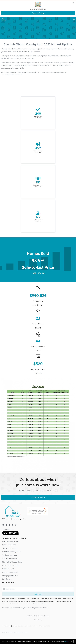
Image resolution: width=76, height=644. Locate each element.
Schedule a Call (8, 569)
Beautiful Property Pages (12, 552)
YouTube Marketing (10, 555)
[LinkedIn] (6, 525)
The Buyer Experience (10, 548)
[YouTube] (13, 525)
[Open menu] (74, 20)
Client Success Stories (10, 541)
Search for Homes (9, 545)
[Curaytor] (10, 534)
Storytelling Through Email (12, 562)
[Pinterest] (9, 525)
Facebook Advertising (10, 565)
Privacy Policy (38, 620)
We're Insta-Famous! (10, 558)
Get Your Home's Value (11, 572)
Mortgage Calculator (10, 576)
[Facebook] (3, 525)
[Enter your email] (40, 589)
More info (66, 641)
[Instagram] (16, 525)
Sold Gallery (7, 579)
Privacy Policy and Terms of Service (37, 604)
